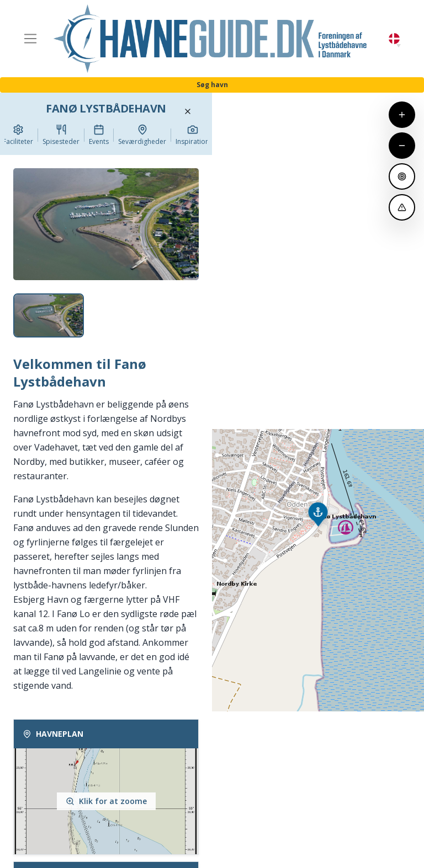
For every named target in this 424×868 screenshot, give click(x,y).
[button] (399, 46)
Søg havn (212, 85)
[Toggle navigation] (30, 39)
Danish (394, 39)
